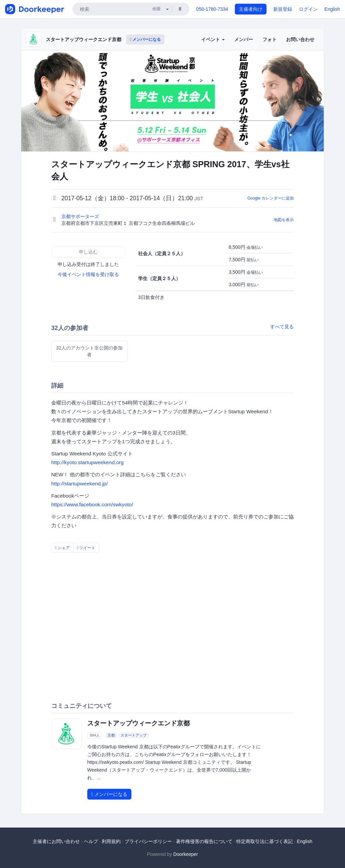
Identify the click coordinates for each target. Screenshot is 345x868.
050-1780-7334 (212, 9)
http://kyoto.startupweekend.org (87, 462)
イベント (213, 39)
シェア (62, 548)
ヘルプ (91, 841)
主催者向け (251, 9)
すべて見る (282, 327)
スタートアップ (134, 735)
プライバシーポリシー (148, 841)
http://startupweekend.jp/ (80, 484)
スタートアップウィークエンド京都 (84, 39)
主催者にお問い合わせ (56, 841)
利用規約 (111, 841)
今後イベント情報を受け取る (88, 274)
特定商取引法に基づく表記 (264, 841)
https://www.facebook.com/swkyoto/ (92, 504)
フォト (270, 39)
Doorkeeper (185, 854)
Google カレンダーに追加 (271, 198)
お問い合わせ (300, 39)
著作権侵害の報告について (204, 841)
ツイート (86, 548)
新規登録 (283, 9)
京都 (111, 735)
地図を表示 (284, 220)
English (332, 9)
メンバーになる (145, 39)
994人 (95, 735)
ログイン (308, 9)
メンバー (244, 39)
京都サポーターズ (81, 216)
